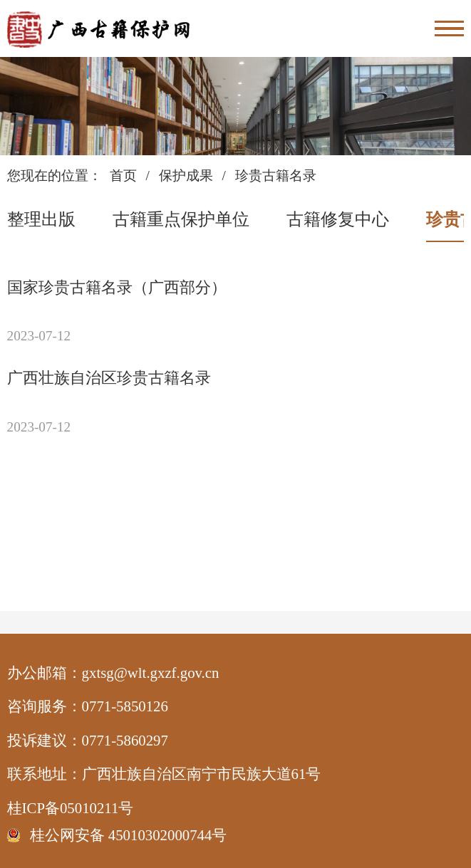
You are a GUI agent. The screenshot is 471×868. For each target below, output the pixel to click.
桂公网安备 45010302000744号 (129, 835)
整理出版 (41, 219)
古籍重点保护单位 (181, 219)
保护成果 (186, 176)
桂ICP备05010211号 (102, 808)
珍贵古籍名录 (276, 176)
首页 (123, 176)
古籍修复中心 (338, 219)
